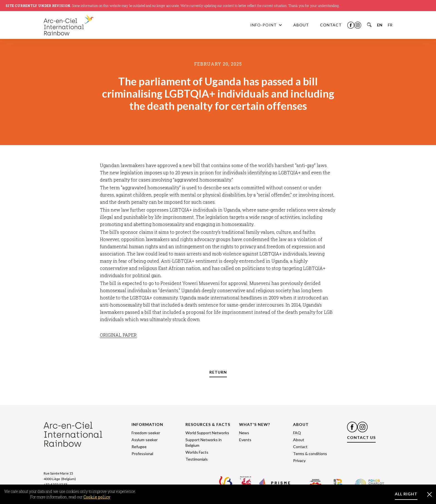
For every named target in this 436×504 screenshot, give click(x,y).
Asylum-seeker (145, 440)
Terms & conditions (310, 454)
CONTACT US (361, 437)
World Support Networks (207, 433)
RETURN (218, 372)
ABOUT (301, 25)
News (244, 433)
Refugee (139, 447)
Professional (142, 454)
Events (245, 440)
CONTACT (331, 25)
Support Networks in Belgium (204, 442)
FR (390, 25)
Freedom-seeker (146, 433)
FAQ (297, 433)
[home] (80, 25)
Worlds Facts (197, 452)
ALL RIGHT (406, 494)
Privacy (299, 460)
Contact (300, 447)
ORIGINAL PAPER (118, 335)
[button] (266, 25)
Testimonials (197, 459)
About (299, 440)
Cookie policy (97, 497)
